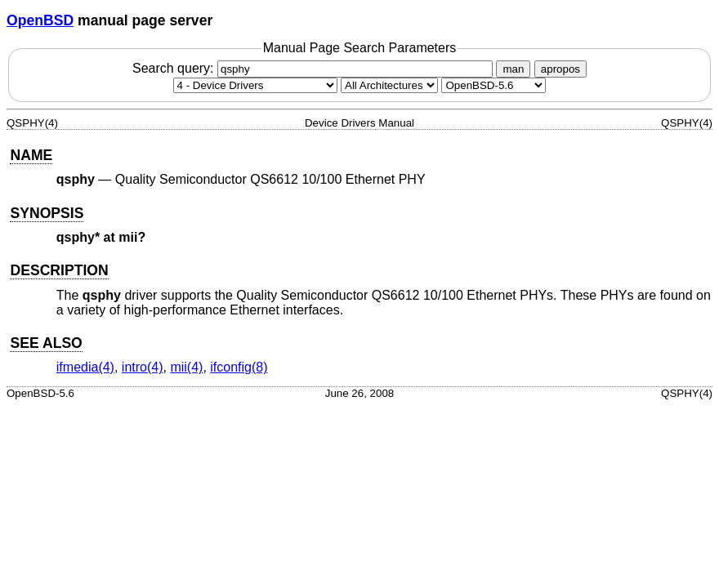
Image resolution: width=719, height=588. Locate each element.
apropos (560, 69)
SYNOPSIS (47, 213)
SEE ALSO (46, 343)
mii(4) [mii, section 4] (186, 367)
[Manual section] (255, 85)
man (513, 69)
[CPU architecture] (389, 85)
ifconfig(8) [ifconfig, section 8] (239, 367)
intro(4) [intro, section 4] (143, 367)
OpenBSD (40, 20)
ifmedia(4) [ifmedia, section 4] (85, 367)
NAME (31, 155)
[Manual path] (493, 85)
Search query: (315, 68)
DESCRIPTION (59, 270)
